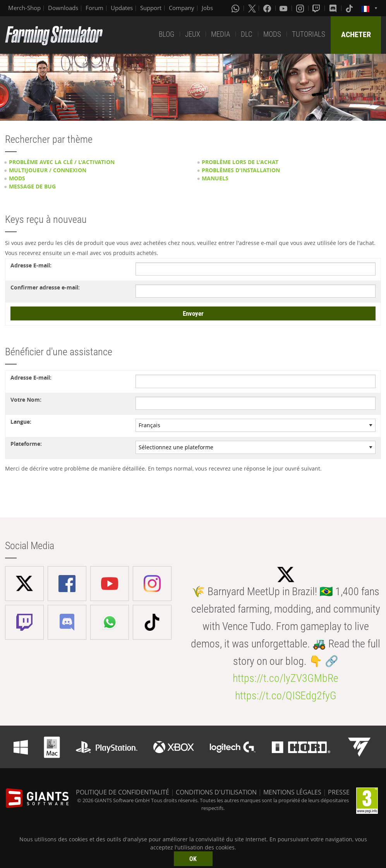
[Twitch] (317, 8)
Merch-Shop (24, 8)
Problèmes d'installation (241, 170)
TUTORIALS (309, 34)
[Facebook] (268, 8)
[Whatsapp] (236, 8)
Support (151, 8)
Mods (17, 178)
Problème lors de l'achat (240, 162)
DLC (247, 34)
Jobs (207, 8)
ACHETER (356, 34)
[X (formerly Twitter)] (252, 8)
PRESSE (339, 792)
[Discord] (334, 8)
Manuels (215, 178)
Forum (94, 8)
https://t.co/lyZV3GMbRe (286, 678)
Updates (122, 8)
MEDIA (220, 34)
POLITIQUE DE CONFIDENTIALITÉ (123, 792)
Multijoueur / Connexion (48, 170)
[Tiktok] (350, 8)
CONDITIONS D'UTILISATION (216, 792)
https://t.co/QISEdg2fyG (286, 696)
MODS (272, 34)
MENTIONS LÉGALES (292, 792)
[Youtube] (284, 8)
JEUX (193, 34)
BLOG (166, 34)
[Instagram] (301, 8)
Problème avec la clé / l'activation (62, 162)
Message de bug (32, 186)
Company (182, 8)
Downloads (63, 8)
